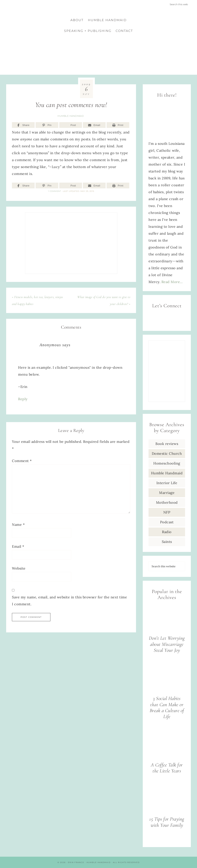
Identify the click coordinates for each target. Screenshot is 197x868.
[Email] (94, 125)
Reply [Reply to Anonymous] (23, 399)
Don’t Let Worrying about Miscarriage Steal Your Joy (167, 644)
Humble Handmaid (71, 116)
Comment (22, 461)
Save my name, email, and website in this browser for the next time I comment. (69, 601)
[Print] (118, 125)
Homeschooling (167, 463)
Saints (167, 542)
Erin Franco (98, 53)
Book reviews (167, 444)
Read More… (172, 282)
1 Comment (55, 191)
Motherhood (167, 502)
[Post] (71, 125)
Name (18, 525)
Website (19, 568)
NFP (167, 512)
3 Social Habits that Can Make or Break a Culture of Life (167, 708)
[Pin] (47, 125)
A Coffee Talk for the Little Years (167, 768)
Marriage (167, 493)
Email (18, 546)
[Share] (23, 125)
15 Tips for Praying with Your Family (167, 822)
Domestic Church (167, 453)
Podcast (167, 522)
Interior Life (167, 483)
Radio (167, 532)
